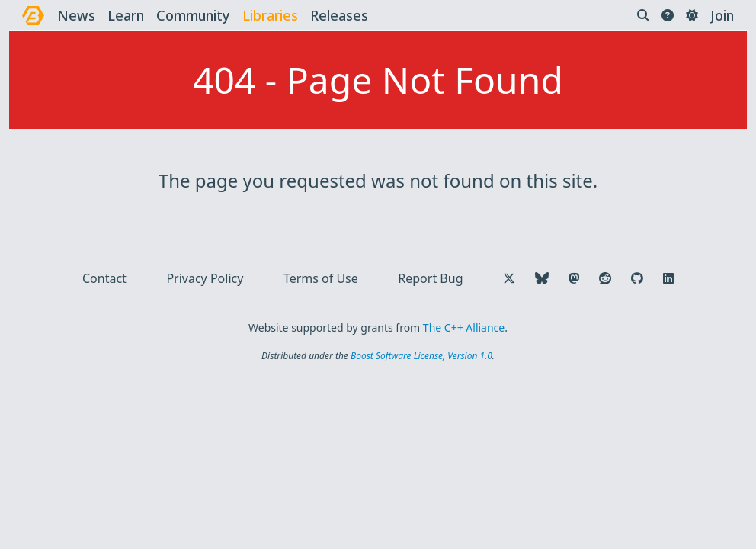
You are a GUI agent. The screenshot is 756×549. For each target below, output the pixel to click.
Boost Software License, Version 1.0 (421, 356)
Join (722, 15)
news (76, 15)
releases (339, 15)
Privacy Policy (205, 278)
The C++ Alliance (464, 327)
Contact (104, 278)
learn (126, 15)
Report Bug (430, 278)
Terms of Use (321, 278)
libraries (270, 15)
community (193, 15)
